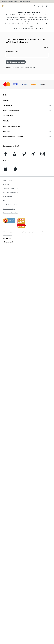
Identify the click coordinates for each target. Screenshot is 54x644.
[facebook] (6, 155)
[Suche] (34, 6)
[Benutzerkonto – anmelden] (43, 6)
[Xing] (33, 155)
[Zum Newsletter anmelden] (16, 62)
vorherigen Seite (21, 19)
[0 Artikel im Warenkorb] (47, 6)
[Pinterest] (24, 155)
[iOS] (6, 170)
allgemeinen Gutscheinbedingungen (24, 67)
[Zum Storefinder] (38, 6)
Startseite (45, 19)
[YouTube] (15, 155)
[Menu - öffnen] (51, 6)
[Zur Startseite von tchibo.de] (3, 6)
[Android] (15, 170)
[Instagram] (43, 155)
